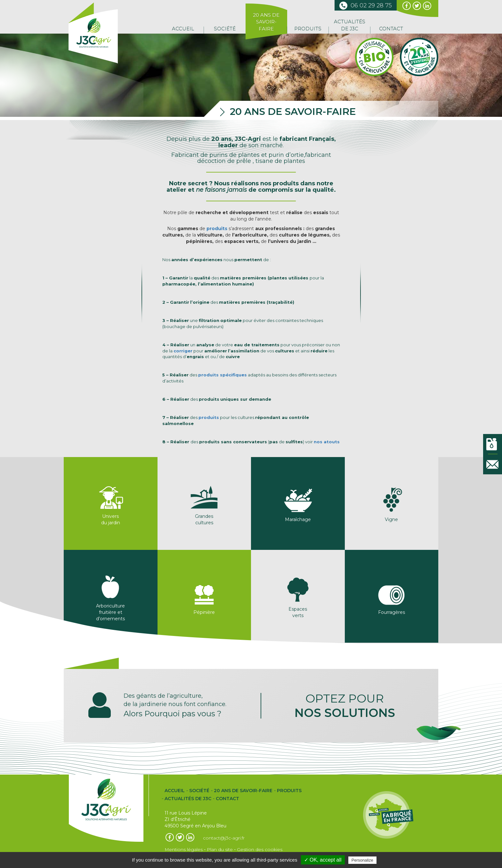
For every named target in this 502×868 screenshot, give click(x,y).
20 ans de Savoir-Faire (266, 22)
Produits (308, 29)
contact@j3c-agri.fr (224, 838)
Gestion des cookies (260, 849)
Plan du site (220, 849)
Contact (391, 29)
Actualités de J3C (350, 25)
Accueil (183, 29)
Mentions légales (184, 849)
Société (225, 29)
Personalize (362, 860)
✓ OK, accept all (323, 860)
